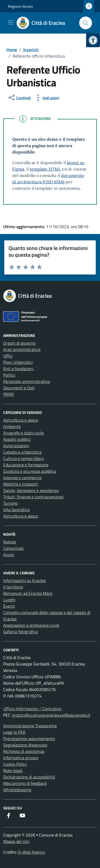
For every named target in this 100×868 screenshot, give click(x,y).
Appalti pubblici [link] (17, 439)
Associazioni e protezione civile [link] (31, 625)
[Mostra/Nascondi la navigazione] (11, 22)
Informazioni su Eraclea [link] (24, 580)
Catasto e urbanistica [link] (22, 452)
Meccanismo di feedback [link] (25, 783)
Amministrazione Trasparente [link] (30, 726)
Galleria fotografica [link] (20, 632)
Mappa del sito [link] (16, 841)
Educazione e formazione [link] (26, 465)
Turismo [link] (10, 503)
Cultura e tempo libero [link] (23, 458)
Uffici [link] (8, 356)
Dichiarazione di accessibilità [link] (29, 777)
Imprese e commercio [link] (22, 478)
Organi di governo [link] (19, 343)
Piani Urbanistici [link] (18, 362)
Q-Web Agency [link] (31, 852)
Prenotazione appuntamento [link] (29, 738)
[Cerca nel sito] (86, 23)
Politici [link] (9, 375)
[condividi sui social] (19, 98)
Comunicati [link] (13, 548)
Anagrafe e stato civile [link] (23, 433)
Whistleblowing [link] (17, 790)
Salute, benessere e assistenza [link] (31, 490)
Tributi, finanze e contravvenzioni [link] (33, 497)
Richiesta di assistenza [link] (24, 751)
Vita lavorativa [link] (16, 510)
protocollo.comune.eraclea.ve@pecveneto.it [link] (51, 715)
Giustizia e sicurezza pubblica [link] (30, 471)
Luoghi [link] (9, 600)
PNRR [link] (9, 394)
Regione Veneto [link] (20, 6)
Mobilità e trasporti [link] (21, 484)
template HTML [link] (45, 169)
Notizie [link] (10, 542)
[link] (93, 40)
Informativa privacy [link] (21, 758)
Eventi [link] (9, 606)
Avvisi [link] (9, 555)
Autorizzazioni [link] (16, 446)
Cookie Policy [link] (15, 764)
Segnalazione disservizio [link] (25, 745)
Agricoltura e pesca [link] (21, 420)
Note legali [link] (13, 770)
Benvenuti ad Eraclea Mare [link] (28, 593)
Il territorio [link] (13, 587)
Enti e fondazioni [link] (18, 369)
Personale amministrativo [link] (27, 381)
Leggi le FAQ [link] (14, 732)
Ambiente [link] (12, 426)
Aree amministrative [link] (22, 349)
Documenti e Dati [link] (19, 388)
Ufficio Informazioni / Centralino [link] (32, 709)
